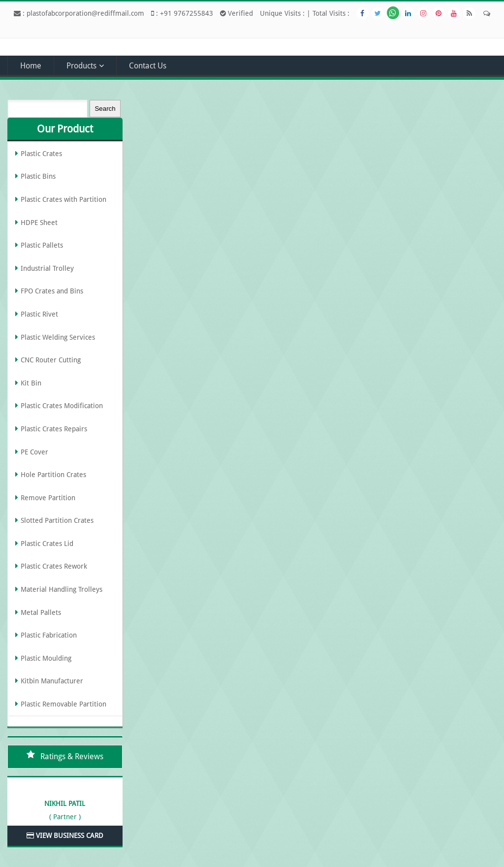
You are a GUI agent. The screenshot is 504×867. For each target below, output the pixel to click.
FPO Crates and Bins (52, 291)
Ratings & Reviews (72, 756)
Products (81, 66)
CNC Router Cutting (51, 360)
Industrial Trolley (47, 268)
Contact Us (148, 66)
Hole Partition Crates (53, 475)
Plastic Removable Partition (63, 704)
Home (31, 66)
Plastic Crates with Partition (63, 199)
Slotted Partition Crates (57, 520)
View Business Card (65, 835)
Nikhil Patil (65, 803)
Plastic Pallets (42, 245)
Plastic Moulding (46, 658)
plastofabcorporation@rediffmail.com (85, 13)
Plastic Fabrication (49, 635)
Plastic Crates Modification (62, 406)
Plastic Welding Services (58, 337)
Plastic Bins (38, 176)
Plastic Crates (41, 154)
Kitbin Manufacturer (52, 681)
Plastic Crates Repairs (54, 429)
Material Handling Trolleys (62, 589)
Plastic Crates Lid (47, 544)
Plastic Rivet (39, 314)
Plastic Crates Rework (54, 566)
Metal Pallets (41, 612)
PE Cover (34, 452)
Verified (236, 13)
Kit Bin (31, 383)
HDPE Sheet (39, 223)
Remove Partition (48, 498)
